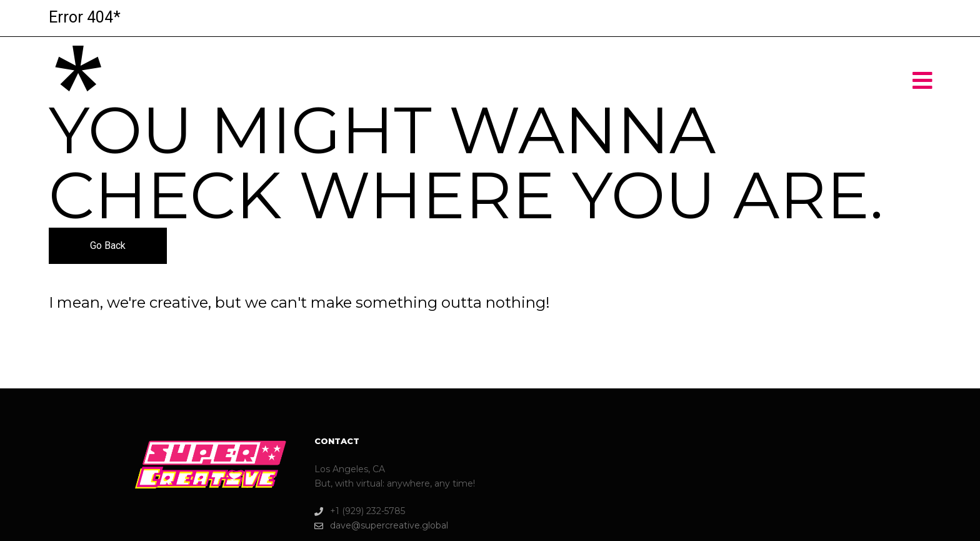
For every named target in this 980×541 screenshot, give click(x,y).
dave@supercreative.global (381, 526)
